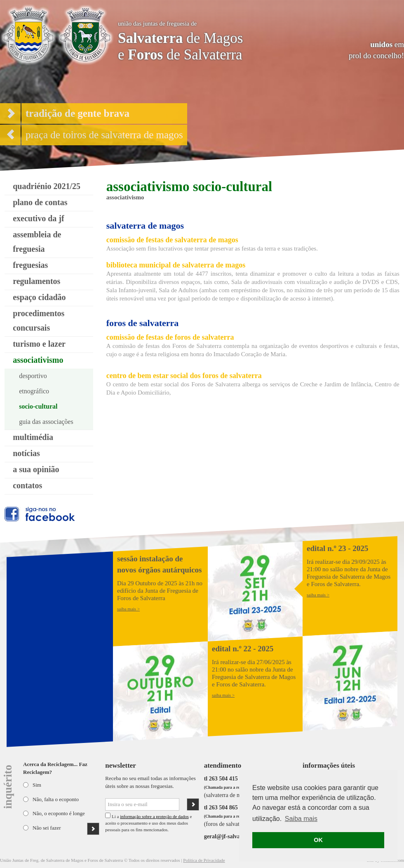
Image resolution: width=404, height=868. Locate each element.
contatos (27, 485)
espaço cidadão (39, 297)
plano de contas (40, 202)
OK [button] (318, 840)
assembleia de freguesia (37, 242)
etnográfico (34, 391)
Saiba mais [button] (301, 819)
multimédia (33, 437)
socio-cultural (38, 406)
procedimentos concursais (39, 320)
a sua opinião (36, 469)
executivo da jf (38, 218)
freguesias (30, 265)
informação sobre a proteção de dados (154, 816)
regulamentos (36, 281)
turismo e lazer (39, 344)
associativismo (38, 360)
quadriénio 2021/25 (47, 186)
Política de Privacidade (204, 860)
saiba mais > (128, 609)
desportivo (33, 376)
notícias (26, 453)
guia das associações (46, 422)
